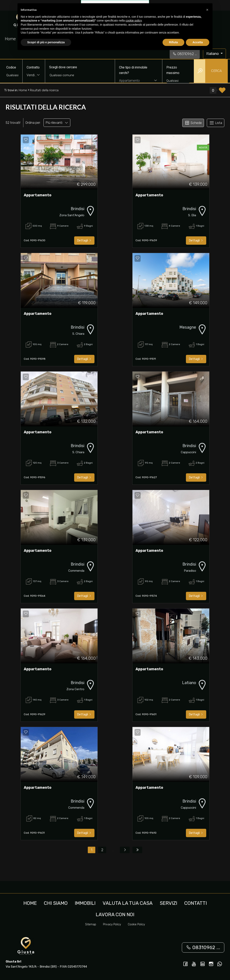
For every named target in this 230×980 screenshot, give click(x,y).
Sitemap (91, 924)
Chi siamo (56, 903)
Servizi (168, 903)
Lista (216, 123)
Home (10, 39)
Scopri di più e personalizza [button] (46, 42)
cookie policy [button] (134, 21)
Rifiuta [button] (174, 42)
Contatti (196, 903)
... (113, 850)
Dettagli (84, 241)
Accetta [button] (198, 42)
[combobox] (34, 76)
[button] (207, 10)
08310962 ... (185, 54)
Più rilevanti (57, 123)
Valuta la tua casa (128, 903)
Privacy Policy (112, 924)
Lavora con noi (115, 915)
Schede (193, 123)
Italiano (213, 54)
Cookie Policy (136, 924)
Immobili (85, 903)
